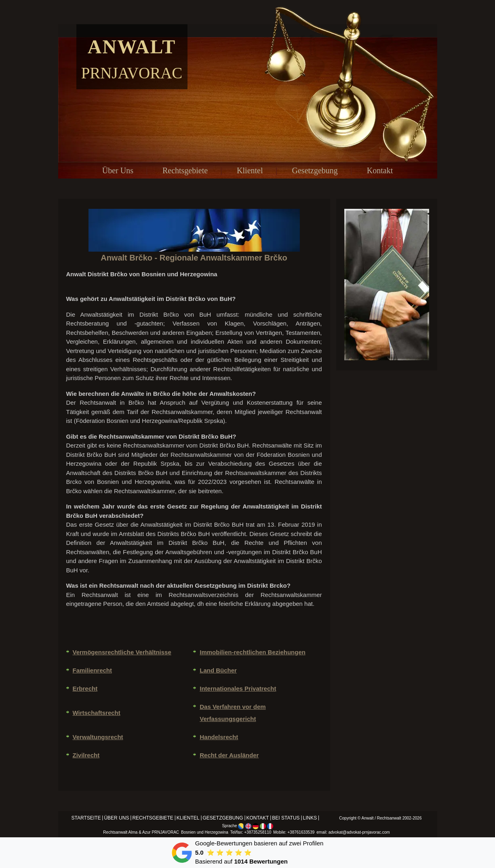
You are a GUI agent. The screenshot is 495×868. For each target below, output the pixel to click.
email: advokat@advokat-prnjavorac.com (353, 832)
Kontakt (380, 170)
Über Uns (118, 170)
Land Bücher (218, 670)
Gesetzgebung (315, 170)
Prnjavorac (132, 73)
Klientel (250, 170)
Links (310, 818)
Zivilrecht (86, 755)
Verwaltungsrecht (98, 737)
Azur (146, 832)
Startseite (86, 818)
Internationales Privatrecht (238, 688)
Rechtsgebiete (185, 170)
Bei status (286, 818)
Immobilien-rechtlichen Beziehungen (253, 652)
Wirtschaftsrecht (97, 713)
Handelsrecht (219, 737)
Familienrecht (93, 670)
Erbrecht (85, 688)
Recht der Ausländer (229, 755)
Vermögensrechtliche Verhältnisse (122, 652)
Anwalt (132, 47)
